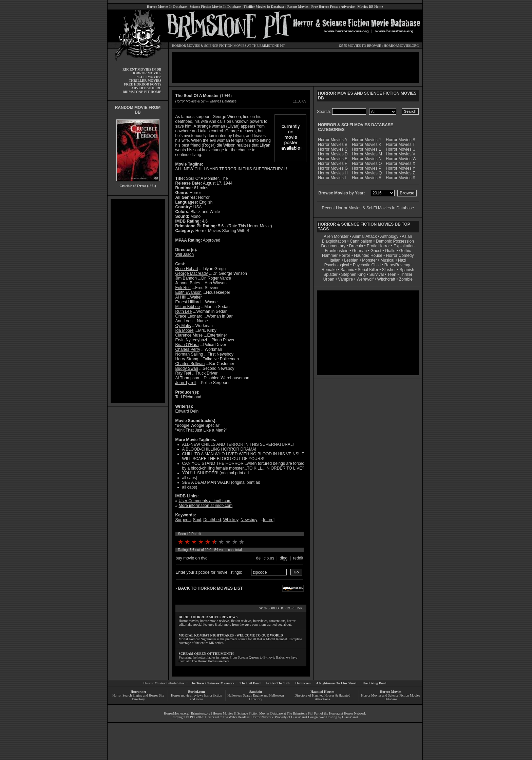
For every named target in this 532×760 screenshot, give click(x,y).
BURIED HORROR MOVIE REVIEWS (208, 617)
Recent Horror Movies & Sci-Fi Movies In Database (368, 208)
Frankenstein (336, 251)
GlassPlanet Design (304, 717)
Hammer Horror (336, 255)
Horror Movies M (367, 154)
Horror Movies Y (400, 168)
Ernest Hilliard (188, 302)
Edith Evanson (188, 292)
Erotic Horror (378, 246)
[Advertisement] (138, 301)
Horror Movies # (400, 178)
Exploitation (404, 246)
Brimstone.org (201, 713)
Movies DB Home (370, 7)
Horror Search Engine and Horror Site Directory (138, 697)
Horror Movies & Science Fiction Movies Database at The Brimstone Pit (262, 713)
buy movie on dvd (192, 558)
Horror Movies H (333, 173)
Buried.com (196, 692)
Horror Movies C (333, 149)
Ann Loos (184, 321)
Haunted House (368, 255)
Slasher (389, 270)
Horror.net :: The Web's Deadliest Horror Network (239, 717)
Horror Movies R (367, 178)
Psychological (337, 265)
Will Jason (185, 254)
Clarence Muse (189, 335)
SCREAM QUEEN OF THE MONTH (206, 654)
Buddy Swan (187, 368)
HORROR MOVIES (186, 46)
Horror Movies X (401, 164)
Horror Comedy (400, 255)
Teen (392, 274)
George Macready (192, 273)
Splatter (330, 274)
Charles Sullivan (190, 364)
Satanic (347, 270)
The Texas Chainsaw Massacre (212, 683)
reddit (298, 558)
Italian (335, 260)
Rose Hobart (187, 269)
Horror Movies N (367, 159)
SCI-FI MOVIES (149, 77)
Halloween (303, 683)
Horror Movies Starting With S (222, 231)
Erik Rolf (183, 288)
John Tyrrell (186, 383)
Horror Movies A (332, 140)
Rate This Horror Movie (250, 226)
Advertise (348, 7)
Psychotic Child (367, 265)
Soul (197, 520)
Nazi (402, 260)
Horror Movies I (332, 178)
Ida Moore (185, 330)
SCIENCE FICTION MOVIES (225, 46)
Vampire (345, 279)
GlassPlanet (350, 717)
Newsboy (249, 520)
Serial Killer (368, 270)
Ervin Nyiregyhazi (191, 340)
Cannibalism (361, 241)
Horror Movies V (401, 154)
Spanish (407, 270)
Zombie (406, 279)
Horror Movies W (401, 159)
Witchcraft (386, 279)
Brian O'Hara (187, 345)
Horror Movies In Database (167, 7)
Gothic (405, 251)
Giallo (390, 251)
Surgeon (183, 520)
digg (284, 558)
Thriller (406, 274)
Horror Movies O (367, 164)
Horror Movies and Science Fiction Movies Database (391, 697)
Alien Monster (336, 236)
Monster (369, 260)
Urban (329, 279)
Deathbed (212, 520)
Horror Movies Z (400, 173)
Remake (329, 270)
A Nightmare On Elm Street (336, 683)
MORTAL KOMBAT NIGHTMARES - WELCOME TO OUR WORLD (231, 635)
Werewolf (365, 279)
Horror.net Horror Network (348, 713)
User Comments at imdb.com (205, 501)
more (269, 520)
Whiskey (231, 520)
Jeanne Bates (188, 283)
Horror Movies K (367, 145)
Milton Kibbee (188, 307)
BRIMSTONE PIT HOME (142, 92)
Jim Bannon (186, 278)
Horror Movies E (333, 159)
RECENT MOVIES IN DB (142, 69)
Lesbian (352, 260)
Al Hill (181, 297)
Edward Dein (187, 411)
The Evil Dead (250, 683)
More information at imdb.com (206, 506)
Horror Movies (391, 692)
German (359, 251)
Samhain (256, 692)
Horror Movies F (332, 164)
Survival (377, 274)
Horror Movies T (400, 145)
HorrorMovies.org (176, 713)
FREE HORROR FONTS (142, 84)
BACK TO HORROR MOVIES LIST (210, 588)
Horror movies (181, 695)
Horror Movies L (366, 149)
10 (242, 542)
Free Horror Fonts (325, 7)
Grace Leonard (189, 316)
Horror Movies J (366, 140)
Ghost (376, 251)
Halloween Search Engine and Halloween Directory (256, 697)
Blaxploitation (334, 241)
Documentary (333, 246)
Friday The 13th (278, 683)
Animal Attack (365, 236)
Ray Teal (183, 373)
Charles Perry (188, 349)
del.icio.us (265, 558)
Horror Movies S (401, 140)
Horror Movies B (333, 145)
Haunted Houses (322, 692)
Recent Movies (298, 7)
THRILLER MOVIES (145, 81)
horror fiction (213, 695)
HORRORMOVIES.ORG (401, 46)
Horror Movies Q (367, 173)
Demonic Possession (395, 241)
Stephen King (354, 274)
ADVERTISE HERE (146, 88)
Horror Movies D (333, 154)
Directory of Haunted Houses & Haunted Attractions (322, 697)
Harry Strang (187, 359)
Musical (388, 260)
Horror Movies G (333, 168)
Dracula (356, 246)
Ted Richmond (188, 397)
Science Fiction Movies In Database (215, 7)
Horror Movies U (401, 149)
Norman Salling (189, 354)
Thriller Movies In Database (264, 7)
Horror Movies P (367, 168)
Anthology (389, 236)
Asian (407, 236)
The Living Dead (374, 683)
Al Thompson (187, 378)
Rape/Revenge (398, 265)
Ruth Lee (184, 311)
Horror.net (138, 692)
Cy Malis (183, 326)
